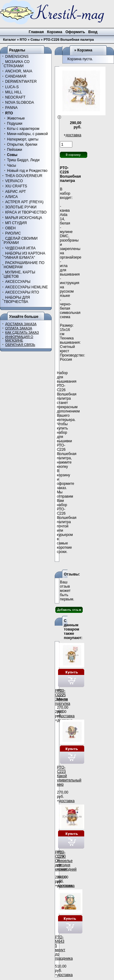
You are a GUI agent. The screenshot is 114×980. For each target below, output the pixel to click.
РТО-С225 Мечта (62, 695)
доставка (73, 135)
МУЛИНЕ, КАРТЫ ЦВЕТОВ (19, 274)
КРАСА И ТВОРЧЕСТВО (26, 212)
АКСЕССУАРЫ (18, 282)
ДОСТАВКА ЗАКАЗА (21, 324)
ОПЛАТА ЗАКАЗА (19, 328)
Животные (16, 118)
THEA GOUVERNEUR (24, 176)
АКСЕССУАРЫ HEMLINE (26, 287)
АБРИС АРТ (16, 192)
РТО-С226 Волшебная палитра (69, 40)
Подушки (15, 123)
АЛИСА (12, 197)
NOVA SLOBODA (20, 103)
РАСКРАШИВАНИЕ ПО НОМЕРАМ (24, 265)
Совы (35, 40)
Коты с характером (23, 129)
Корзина (85, 50)
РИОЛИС (13, 233)
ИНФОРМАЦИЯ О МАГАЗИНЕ (19, 339)
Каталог (10, 40)
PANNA (11, 108)
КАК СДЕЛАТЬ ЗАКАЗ (22, 332)
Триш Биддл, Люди (23, 160)
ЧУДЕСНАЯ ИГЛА (20, 248)
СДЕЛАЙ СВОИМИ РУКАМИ (21, 241)
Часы (12, 165)
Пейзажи (15, 150)
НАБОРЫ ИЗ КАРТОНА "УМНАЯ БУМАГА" (24, 255)
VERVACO (14, 181)
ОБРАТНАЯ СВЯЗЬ (20, 345)
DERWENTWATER (21, 82)
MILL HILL (14, 92)
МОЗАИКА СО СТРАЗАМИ (17, 64)
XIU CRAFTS (16, 186)
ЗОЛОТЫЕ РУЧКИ (21, 207)
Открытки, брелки (22, 144)
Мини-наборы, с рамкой (27, 134)
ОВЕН (10, 228)
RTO (23, 40)
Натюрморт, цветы (23, 139)
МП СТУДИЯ (16, 223)
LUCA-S (12, 87)
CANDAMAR (16, 76)
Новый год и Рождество (27, 171)
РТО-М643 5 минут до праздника (64, 948)
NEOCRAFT (15, 97)
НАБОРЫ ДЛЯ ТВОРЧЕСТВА (17, 300)
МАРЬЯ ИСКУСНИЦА (24, 218)
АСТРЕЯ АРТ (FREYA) (24, 202)
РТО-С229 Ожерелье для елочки (64, 861)
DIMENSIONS (17, 57)
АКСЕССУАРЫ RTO (22, 292)
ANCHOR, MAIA (19, 71)
